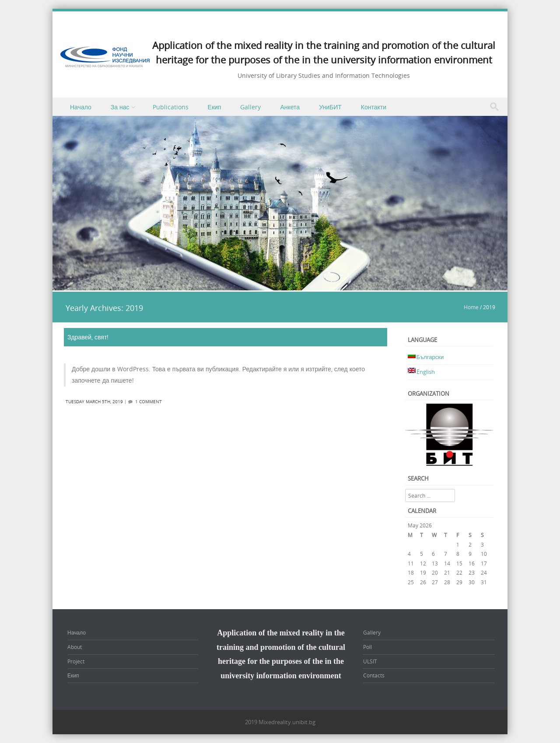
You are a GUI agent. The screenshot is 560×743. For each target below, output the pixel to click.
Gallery (250, 107)
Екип (215, 107)
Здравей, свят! (88, 337)
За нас (120, 107)
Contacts (374, 675)
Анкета (290, 107)
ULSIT (370, 661)
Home (471, 307)
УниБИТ (330, 107)
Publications (171, 107)
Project (76, 661)
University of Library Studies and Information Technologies (324, 75)
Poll (367, 647)
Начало (81, 107)
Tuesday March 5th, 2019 (94, 402)
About (75, 647)
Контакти (374, 107)
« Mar (415, 592)
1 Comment (149, 402)
